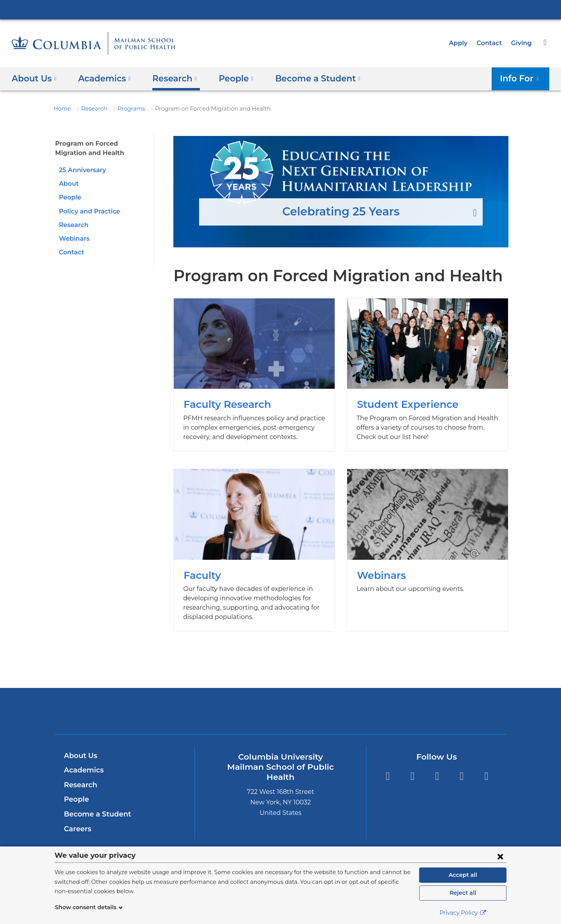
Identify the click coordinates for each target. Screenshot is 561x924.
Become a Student (94, 814)
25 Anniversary (81, 170)
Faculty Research (254, 375)
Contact (491, 43)
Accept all (463, 875)
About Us (79, 756)
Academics (82, 770)
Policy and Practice (87, 211)
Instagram (437, 777)
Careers (77, 829)
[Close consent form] (500, 856)
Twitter (387, 777)
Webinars (73, 239)
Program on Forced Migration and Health (99, 148)
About (68, 184)
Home (61, 109)
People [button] (228, 78)
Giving (522, 43)
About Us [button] (34, 78)
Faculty (254, 550)
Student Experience (428, 375)
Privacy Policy (463, 913)
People (69, 197)
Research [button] (169, 78)
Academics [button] (101, 78)
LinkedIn (462, 777)
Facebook (412, 777)
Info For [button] (522, 78)
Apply (462, 43)
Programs (125, 109)
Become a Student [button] (305, 78)
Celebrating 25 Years (341, 192)
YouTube (486, 777)
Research (91, 109)
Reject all (463, 893)
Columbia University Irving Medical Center (280, 9)
